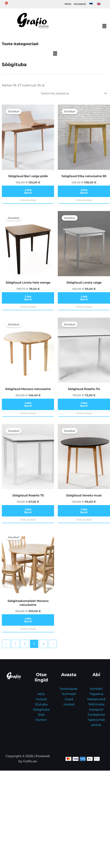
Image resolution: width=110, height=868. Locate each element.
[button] (104, 27)
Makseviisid (96, 699)
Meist (68, 4)
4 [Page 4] (43, 644)
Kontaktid (80, 4)
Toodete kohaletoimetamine (96, 720)
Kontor (41, 720)
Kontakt (96, 689)
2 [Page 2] (25, 644)
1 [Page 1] (16, 644)
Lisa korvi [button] (28, 191)
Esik (41, 715)
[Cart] (6, 4)
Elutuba (41, 704)
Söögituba (41, 709)
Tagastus (96, 694)
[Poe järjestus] (74, 93)
